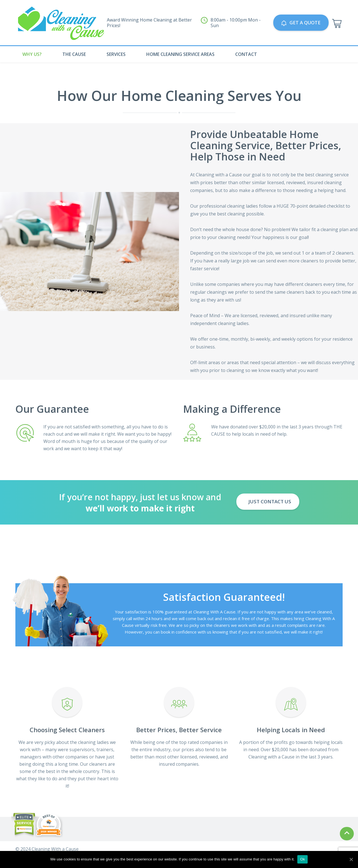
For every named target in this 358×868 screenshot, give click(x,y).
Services (116, 54)
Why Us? (32, 54)
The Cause (74, 54)
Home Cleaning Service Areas (180, 54)
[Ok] (351, 859)
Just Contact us (269, 501)
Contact (246, 54)
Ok (302, 859)
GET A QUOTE (301, 22)
